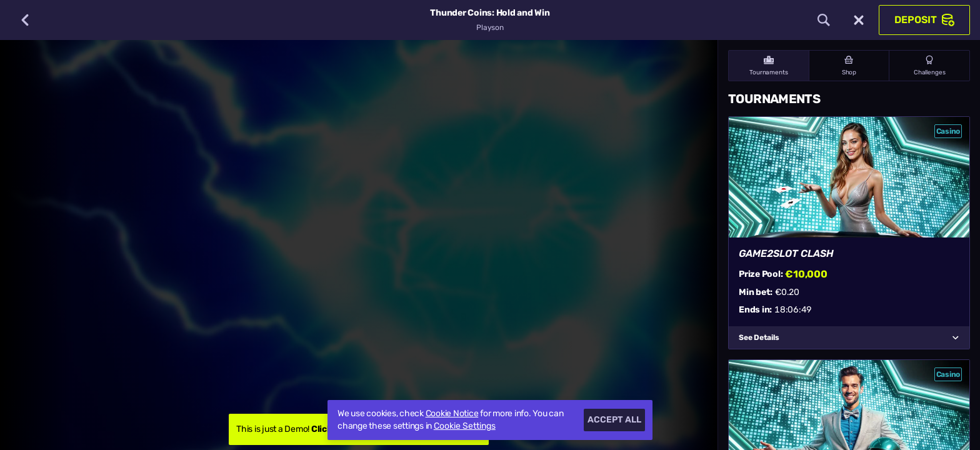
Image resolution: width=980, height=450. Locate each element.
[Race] (859, 20)
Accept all (614, 420)
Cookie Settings (465, 426)
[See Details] (956, 337)
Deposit (924, 20)
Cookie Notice (452, 413)
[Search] (824, 20)
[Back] (25, 20)
